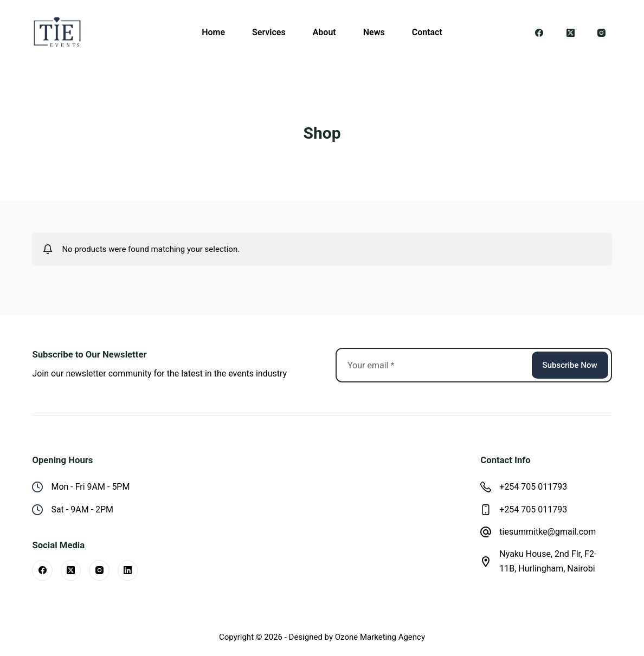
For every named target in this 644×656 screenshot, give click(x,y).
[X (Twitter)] (571, 33)
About (324, 32)
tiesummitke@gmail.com (548, 532)
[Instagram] (602, 33)
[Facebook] (539, 33)
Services (269, 32)
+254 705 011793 (533, 487)
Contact (427, 32)
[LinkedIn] (128, 570)
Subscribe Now (570, 365)
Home (213, 32)
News (374, 32)
